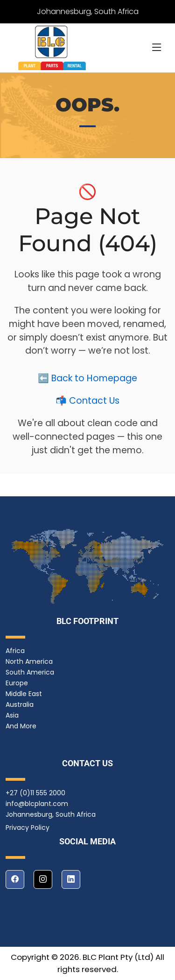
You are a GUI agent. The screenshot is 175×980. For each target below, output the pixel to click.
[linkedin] (71, 879)
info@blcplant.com (37, 804)
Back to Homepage (94, 381)
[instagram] (43, 879)
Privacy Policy (28, 828)
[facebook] (15, 879)
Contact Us (94, 403)
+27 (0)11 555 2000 (35, 793)
